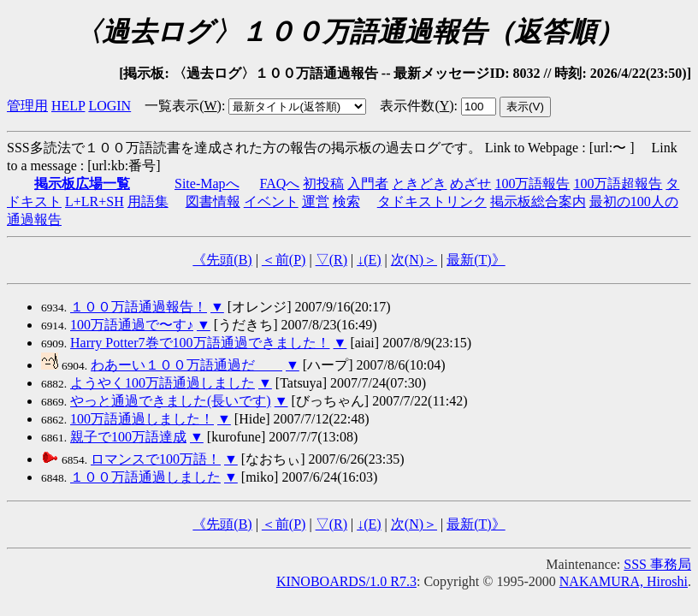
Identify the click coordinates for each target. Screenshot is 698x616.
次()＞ (414, 260)
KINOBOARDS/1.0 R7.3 (346, 581)
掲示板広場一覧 (82, 184)
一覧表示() (183, 106)
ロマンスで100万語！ (156, 459)
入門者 (368, 184)
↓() (369, 260)
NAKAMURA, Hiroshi (624, 581)
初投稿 (323, 184)
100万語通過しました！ (142, 419)
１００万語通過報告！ (139, 307)
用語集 (148, 201)
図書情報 (213, 201)
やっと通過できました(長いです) (171, 401)
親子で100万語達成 (128, 437)
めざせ (470, 184)
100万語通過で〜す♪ (132, 325)
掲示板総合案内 (538, 201)
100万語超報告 (618, 184)
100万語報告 (532, 184)
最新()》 (476, 260)
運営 (316, 201)
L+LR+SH (95, 201)
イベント (271, 201)
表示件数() (417, 106)
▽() (331, 260)
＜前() (284, 260)
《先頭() (222, 260)
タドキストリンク (432, 201)
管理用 (27, 106)
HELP (68, 106)
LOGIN (109, 106)
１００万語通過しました (145, 477)
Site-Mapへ (207, 184)
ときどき (419, 184)
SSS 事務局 (657, 564)
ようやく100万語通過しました (163, 383)
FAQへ (280, 184)
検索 (346, 201)
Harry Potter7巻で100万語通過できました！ (200, 343)
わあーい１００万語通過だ (186, 365)
